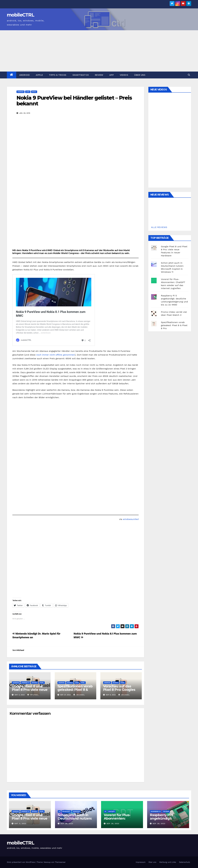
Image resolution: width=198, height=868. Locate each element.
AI (59, 811)
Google (35, 683)
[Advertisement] (99, 51)
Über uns (140, 75)
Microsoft (66, 811)
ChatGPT (112, 811)
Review (99, 75)
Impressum (141, 862)
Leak (28, 92)
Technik (166, 811)
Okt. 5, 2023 (20, 824)
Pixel (42, 683)
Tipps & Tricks (58, 75)
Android (25, 75)
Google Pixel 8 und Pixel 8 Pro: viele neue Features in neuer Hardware (30, 691)
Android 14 (25, 683)
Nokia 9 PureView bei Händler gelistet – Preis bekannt (74, 101)
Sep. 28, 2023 (67, 824)
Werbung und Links (168, 862)
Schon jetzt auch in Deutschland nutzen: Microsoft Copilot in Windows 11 (75, 820)
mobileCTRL (20, 15)
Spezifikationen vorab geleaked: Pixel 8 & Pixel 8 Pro (75, 690)
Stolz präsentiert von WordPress (21, 862)
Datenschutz (185, 862)
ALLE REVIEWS (159, 227)
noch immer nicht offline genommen (55, 355)
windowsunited (131, 519)
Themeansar (60, 862)
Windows (76, 811)
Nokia (34, 92)
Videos (124, 75)
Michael (20, 650)
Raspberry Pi (156, 811)
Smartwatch (81, 75)
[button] (189, 75)
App (112, 75)
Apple (39, 75)
